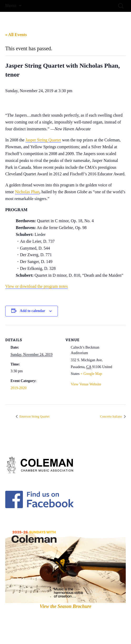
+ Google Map (91, 374)
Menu (11, 6)
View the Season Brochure (66, 606)
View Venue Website (86, 384)
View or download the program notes (37, 286)
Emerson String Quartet (34, 417)
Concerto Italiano (111, 417)
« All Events (16, 35)
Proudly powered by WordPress (29, 633)
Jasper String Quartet (43, 140)
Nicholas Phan (27, 192)
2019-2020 (19, 388)
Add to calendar (32, 311)
